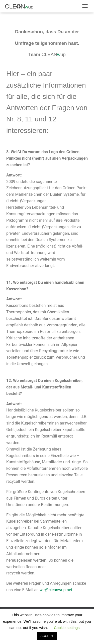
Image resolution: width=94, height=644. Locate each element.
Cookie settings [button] (67, 628)
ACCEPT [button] (47, 636)
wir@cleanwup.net (56, 590)
